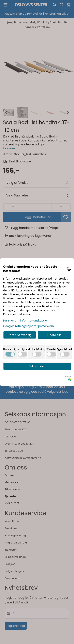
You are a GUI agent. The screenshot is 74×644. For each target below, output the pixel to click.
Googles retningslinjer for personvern (29, 326)
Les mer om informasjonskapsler (26, 321)
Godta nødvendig (20, 335)
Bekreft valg (37, 366)
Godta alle (54, 335)
